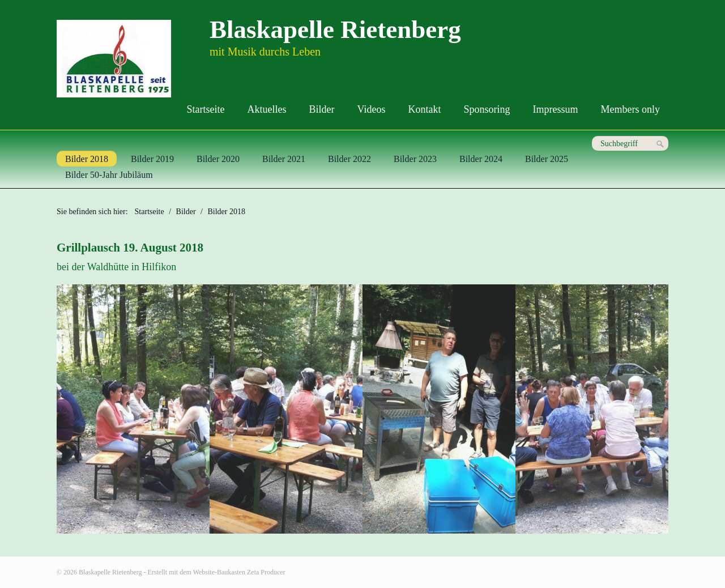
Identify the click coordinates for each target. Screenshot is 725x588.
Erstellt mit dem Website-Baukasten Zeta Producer (217, 572)
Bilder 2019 (152, 159)
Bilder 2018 (87, 159)
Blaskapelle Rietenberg (335, 29)
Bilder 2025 (547, 159)
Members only (630, 109)
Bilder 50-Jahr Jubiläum (109, 175)
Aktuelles (267, 109)
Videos (372, 109)
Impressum (556, 109)
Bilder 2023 (415, 159)
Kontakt (425, 109)
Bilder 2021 (284, 159)
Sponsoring (487, 109)
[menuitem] (206, 110)
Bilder (322, 109)
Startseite (206, 109)
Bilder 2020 (218, 159)
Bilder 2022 (349, 159)
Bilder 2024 (481, 159)
